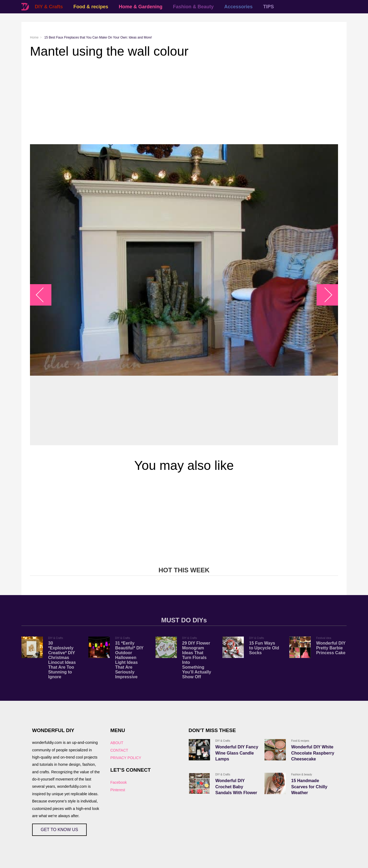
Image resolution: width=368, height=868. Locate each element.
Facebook (118, 782)
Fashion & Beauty (193, 7)
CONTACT (119, 750)
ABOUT (117, 743)
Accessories (238, 7)
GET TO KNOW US (59, 830)
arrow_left (43, 295)
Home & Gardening (141, 7)
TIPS (268, 7)
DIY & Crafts (49, 7)
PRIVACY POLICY (126, 758)
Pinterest (118, 790)
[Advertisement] (184, 101)
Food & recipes (91, 7)
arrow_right (325, 295)
